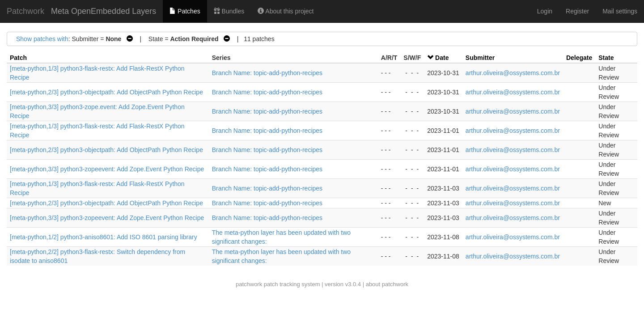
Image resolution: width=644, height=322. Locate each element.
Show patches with (42, 39)
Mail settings (620, 11)
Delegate (579, 58)
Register (577, 11)
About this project (286, 11)
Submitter (480, 58)
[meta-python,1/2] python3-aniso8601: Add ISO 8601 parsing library (104, 237)
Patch (18, 58)
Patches (185, 11)
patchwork (249, 284)
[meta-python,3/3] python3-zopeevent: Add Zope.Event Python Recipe (107, 169)
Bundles (229, 11)
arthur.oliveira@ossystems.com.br (513, 73)
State (606, 58)
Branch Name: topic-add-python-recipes (267, 73)
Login (545, 11)
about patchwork (387, 284)
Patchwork (25, 11)
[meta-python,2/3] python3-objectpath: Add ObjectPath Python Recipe (106, 92)
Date (442, 58)
